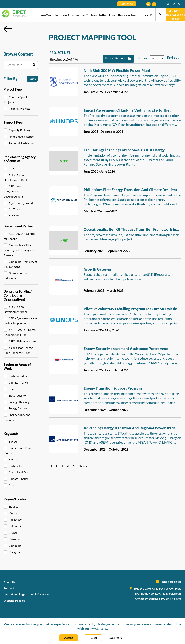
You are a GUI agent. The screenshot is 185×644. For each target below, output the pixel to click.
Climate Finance (19, 479)
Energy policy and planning (17, 417)
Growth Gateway (98, 269)
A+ (169, 4)
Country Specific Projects (16, 99)
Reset (32, 78)
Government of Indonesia (16, 276)
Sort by (174, 58)
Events (112, 15)
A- (179, 4)
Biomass (14, 459)
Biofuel (13, 441)
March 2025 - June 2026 (101, 211)
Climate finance (18, 382)
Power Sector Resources (75, 15)
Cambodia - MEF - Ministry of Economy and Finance (19, 250)
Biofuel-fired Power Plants (18, 450)
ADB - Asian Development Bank (16, 177)
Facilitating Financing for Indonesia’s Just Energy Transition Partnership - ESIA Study (124, 150)
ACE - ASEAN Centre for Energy (19, 236)
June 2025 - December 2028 (103, 132)
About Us (10, 582)
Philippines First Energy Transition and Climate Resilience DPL (132, 190)
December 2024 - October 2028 (106, 449)
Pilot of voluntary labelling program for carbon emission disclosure (132, 309)
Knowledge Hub (99, 15)
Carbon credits (18, 376)
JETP (149, 14)
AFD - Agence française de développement (15, 191)
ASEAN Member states (23, 341)
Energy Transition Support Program (113, 388)
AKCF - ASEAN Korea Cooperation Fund (20, 332)
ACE (11, 168)
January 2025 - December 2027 (106, 370)
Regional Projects (19, 108)
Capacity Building (19, 130)
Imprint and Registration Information (27, 594)
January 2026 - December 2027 (106, 92)
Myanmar (15, 539)
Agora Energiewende (21, 203)
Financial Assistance (21, 137)
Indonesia (15, 526)
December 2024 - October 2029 (106, 410)
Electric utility (17, 395)
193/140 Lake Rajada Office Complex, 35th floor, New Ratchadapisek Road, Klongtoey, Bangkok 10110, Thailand (157, 593)
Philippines (16, 520)
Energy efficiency (19, 402)
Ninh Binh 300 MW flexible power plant (117, 70)
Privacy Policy (98, 629)
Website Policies (14, 600)
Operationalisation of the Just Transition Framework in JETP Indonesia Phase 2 (130, 230)
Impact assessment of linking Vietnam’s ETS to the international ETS (127, 111)
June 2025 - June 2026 (99, 171)
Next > (83, 466)
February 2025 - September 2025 (107, 251)
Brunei (13, 533)
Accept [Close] (69, 638)
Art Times (15, 209)
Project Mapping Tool (49, 15)
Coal (11, 389)
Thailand (14, 507)
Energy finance (18, 408)
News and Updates (127, 15)
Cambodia (15, 546)
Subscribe (127, 4)
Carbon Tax (16, 466)
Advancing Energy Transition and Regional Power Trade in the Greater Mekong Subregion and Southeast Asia (132, 428)
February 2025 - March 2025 (104, 290)
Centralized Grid (19, 472)
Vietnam (14, 513)
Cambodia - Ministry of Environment (20, 264)
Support (9, 588)
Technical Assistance (21, 143)
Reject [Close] (93, 638)
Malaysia (14, 552)
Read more (115, 637)
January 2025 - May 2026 (101, 330)
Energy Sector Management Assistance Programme (126, 349)
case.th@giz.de (171, 582)
